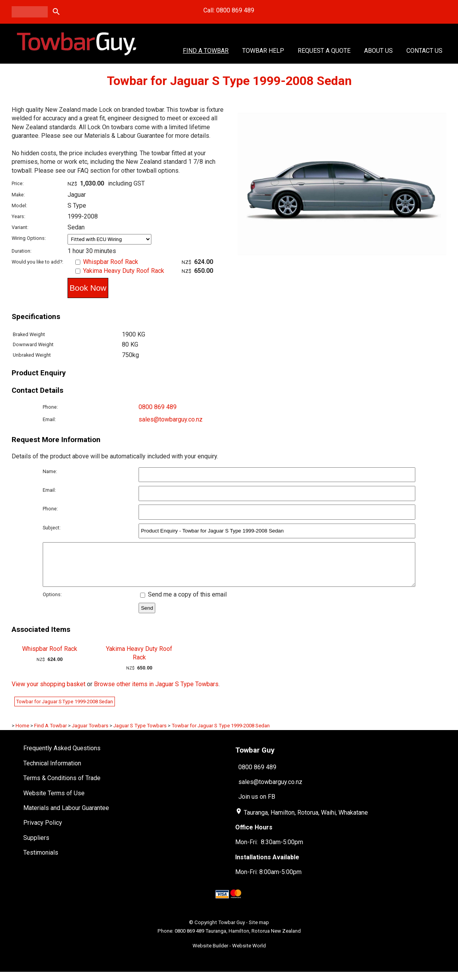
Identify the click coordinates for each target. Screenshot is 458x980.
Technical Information (52, 771)
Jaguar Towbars (90, 734)
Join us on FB (257, 805)
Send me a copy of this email (183, 603)
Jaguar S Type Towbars (140, 734)
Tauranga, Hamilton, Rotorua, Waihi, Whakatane (306, 821)
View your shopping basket (49, 692)
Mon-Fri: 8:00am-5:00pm (268, 880)
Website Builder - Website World (229, 954)
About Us (378, 51)
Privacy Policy (43, 831)
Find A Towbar (206, 51)
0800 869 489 (158, 407)
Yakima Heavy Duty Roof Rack (124, 271)
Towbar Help (263, 51)
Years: (18, 216)
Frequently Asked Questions (62, 756)
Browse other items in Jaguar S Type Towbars (156, 692)
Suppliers (36, 846)
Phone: (50, 407)
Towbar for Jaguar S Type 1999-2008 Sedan (65, 710)
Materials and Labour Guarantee (66, 816)
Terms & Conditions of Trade (62, 786)
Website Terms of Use (54, 801)
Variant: (20, 227)
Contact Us (424, 51)
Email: (49, 419)
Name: (50, 471)
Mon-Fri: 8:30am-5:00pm (269, 850)
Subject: (52, 528)
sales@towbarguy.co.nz (171, 419)
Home (22, 734)
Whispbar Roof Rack (111, 262)
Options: (52, 603)
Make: (18, 195)
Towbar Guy (232, 931)
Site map (259, 931)
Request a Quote (324, 51)
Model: (19, 206)
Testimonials (41, 861)
